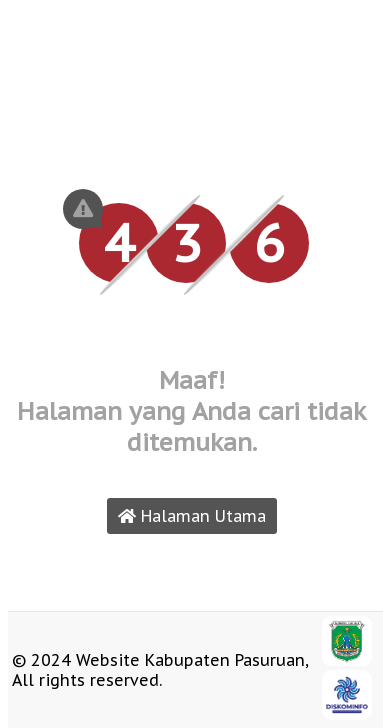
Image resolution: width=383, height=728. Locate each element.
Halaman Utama (192, 516)
